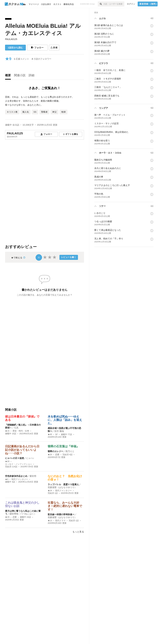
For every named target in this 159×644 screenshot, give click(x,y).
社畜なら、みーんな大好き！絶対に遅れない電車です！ (65, 506)
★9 (7, 479)
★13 (50, 521)
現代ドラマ (60, 521)
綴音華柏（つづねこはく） (23, 514)
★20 (7, 461)
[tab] (9, 76)
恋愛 (57, 455)
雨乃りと (70, 451)
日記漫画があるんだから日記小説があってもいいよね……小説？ (22, 450)
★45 (50, 434)
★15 (7, 431)
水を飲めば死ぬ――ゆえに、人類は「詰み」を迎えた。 (65, 420)
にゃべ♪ (30, 458)
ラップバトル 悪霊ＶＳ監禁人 (63, 484)
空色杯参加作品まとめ (16, 476)
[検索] (101, 4)
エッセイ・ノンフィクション (19, 464)
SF (56, 434)
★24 (50, 491)
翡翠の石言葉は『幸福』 (63, 446)
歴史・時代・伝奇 (21, 431)
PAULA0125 (11, 39)
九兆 (16, 428)
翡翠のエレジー (55, 451)
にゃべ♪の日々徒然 (15, 458)
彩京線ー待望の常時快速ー (61, 514)
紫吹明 (33, 476)
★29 (7, 517)
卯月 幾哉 (59, 431)
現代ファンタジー (20, 479)
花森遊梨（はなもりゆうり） (62, 487)
